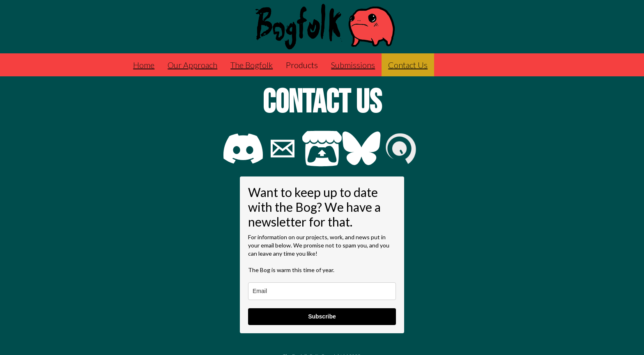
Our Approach (192, 65)
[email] (322, 291)
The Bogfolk (252, 65)
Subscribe (322, 316)
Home (144, 65)
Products (302, 65)
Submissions (353, 65)
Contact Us (408, 65)
